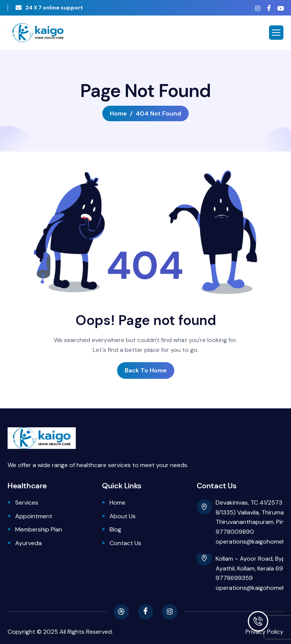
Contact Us (125, 543)
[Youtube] (280, 8)
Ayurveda (28, 543)
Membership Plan (39, 529)
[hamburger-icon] (276, 33)
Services (27, 503)
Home (117, 503)
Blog (115, 529)
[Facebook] (269, 8)
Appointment (34, 516)
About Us (123, 516)
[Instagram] (258, 8)
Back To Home (146, 370)
